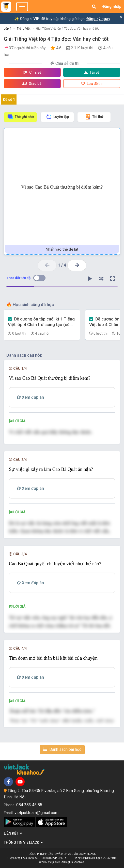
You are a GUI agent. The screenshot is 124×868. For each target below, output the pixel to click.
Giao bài (32, 84)
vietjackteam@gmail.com (36, 813)
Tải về (92, 72)
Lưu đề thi (92, 84)
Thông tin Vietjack (23, 842)
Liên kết (13, 833)
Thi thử (94, 117)
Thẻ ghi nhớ (20, 117)
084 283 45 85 (29, 805)
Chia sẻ (32, 72)
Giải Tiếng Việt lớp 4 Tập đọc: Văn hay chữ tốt (67, 29)
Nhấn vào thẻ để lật (62, 249)
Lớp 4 (7, 29)
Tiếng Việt (24, 29)
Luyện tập (57, 117)
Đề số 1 (9, 99)
